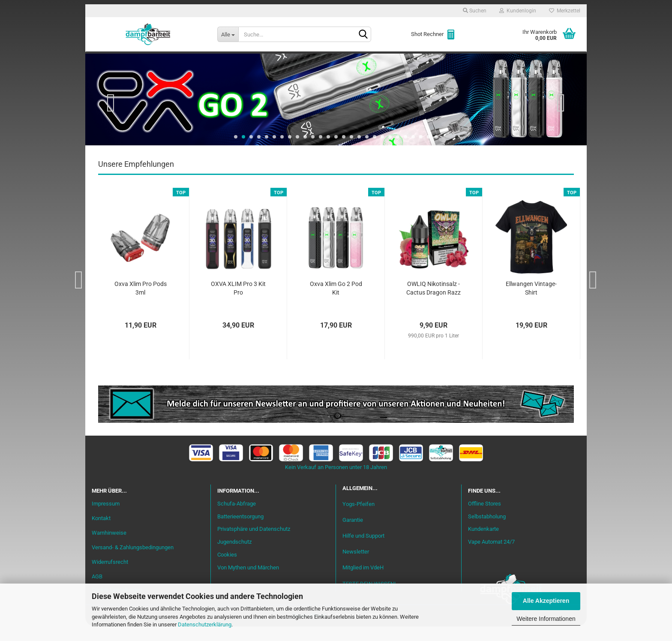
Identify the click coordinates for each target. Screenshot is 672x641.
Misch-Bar (298, 60)
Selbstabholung (487, 531)
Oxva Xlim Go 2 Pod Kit (336, 303)
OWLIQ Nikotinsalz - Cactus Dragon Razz (433, 303)
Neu (141, 60)
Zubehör (479, 60)
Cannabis (522, 60)
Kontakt (101, 533)
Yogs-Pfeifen (358, 519)
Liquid (219, 60)
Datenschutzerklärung (205, 624)
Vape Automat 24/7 (491, 557)
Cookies (227, 570)
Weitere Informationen (546, 619)
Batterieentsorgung (240, 531)
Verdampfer (348, 60)
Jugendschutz (234, 557)
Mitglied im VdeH (363, 582)
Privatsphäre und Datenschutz (254, 544)
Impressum (106, 519)
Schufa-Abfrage (237, 518)
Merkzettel (565, 11)
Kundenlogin (518, 11)
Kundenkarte (483, 544)
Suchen (475, 11)
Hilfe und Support (363, 551)
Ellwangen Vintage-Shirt (531, 303)
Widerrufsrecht (110, 576)
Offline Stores (484, 518)
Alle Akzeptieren (546, 601)
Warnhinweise (109, 547)
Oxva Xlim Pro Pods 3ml (141, 303)
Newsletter (356, 567)
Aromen (255, 60)
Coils (443, 60)
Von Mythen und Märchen (248, 582)
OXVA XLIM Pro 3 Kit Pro (238, 303)
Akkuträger (402, 60)
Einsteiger (178, 60)
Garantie (353, 535)
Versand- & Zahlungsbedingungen (133, 562)
